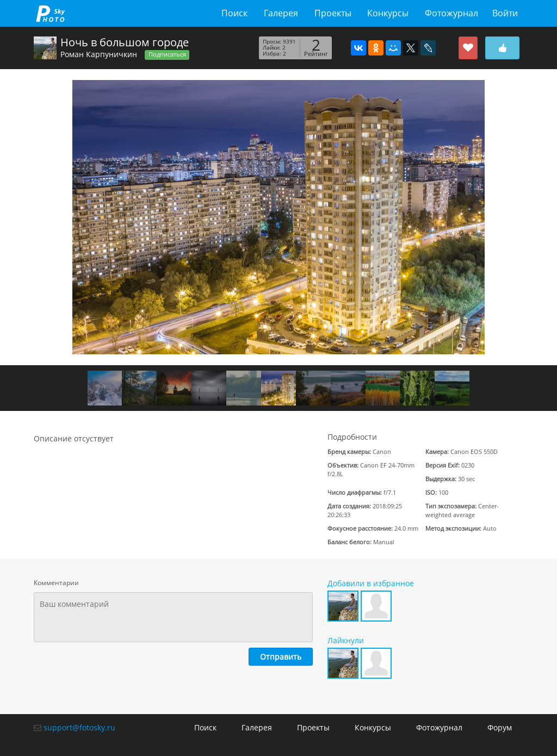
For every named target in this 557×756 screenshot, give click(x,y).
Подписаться (167, 54)
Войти (505, 13)
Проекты (333, 13)
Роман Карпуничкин (99, 54)
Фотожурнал (451, 13)
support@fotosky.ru (79, 727)
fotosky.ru (50, 13)
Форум (500, 727)
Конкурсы (388, 13)
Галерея (281, 13)
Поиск (234, 13)
